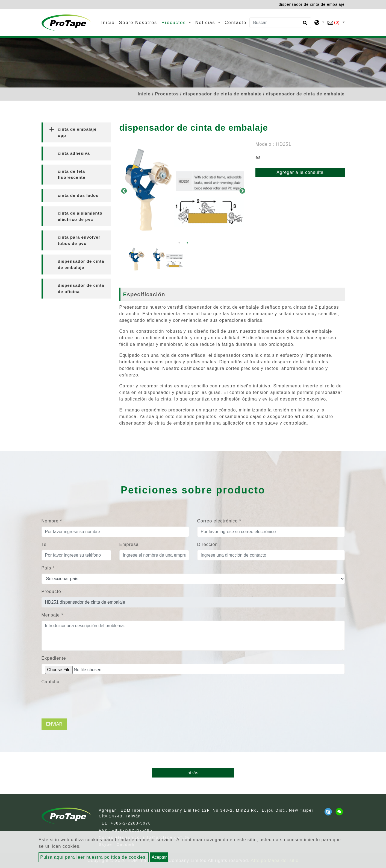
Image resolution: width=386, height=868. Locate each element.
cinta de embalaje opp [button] (77, 132)
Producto (51, 591)
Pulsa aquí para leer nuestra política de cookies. (94, 857)
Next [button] (242, 191)
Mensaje (52, 615)
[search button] (304, 25)
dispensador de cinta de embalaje (222, 94)
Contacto (235, 23)
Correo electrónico (219, 521)
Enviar (54, 724)
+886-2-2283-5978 (131, 823)
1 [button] (179, 243)
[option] (183, 191)
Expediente (54, 658)
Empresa (129, 544)
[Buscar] (280, 23)
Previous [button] (123, 191)
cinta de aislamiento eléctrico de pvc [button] (80, 216)
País (48, 568)
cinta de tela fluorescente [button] (72, 174)
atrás (193, 773)
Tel (45, 544)
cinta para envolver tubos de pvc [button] (79, 240)
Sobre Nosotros (138, 23)
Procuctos (167, 94)
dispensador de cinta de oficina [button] (81, 288)
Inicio (109, 22)
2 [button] (187, 243)
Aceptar (159, 857)
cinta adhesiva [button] (74, 153)
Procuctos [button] (175, 23)
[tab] (76, 132)
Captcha (51, 682)
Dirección (208, 544)
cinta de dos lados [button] (78, 195)
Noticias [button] (206, 23)
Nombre (52, 521)
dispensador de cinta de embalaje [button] (81, 264)
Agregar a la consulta (300, 172)
